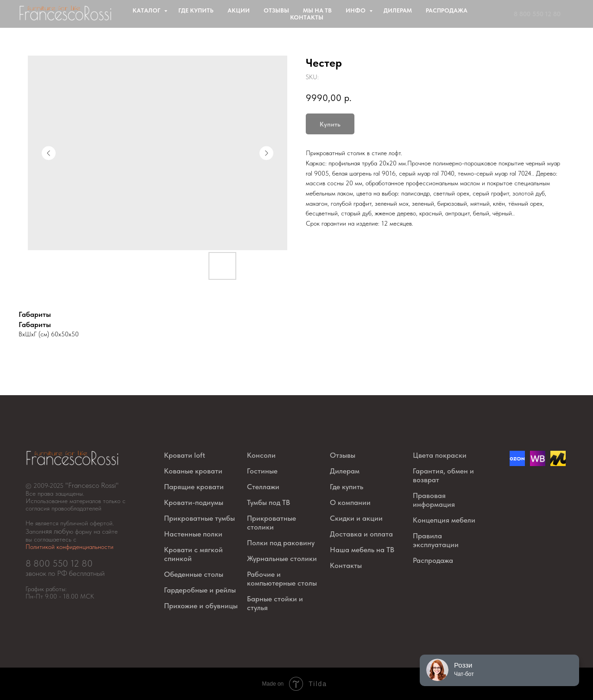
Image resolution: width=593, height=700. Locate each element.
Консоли (261, 455)
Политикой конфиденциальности (69, 547)
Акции (239, 10)
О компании (350, 502)
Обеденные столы (194, 574)
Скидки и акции (356, 518)
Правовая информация (434, 500)
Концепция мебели (444, 520)
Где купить (196, 10)
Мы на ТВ (317, 10)
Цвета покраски (440, 455)
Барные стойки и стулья (275, 603)
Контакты (307, 17)
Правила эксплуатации (436, 540)
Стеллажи (263, 487)
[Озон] (517, 464)
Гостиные (262, 471)
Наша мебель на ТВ (362, 550)
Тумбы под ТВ (268, 502)
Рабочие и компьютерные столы (282, 579)
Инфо (356, 10)
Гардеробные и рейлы (200, 590)
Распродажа (447, 10)
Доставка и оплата (361, 534)
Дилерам (398, 10)
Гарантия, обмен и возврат (443, 475)
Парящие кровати (194, 487)
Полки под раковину (281, 543)
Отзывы (276, 10)
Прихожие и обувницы (201, 606)
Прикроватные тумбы (199, 518)
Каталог (147, 10)
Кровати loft (185, 455)
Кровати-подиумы (194, 502)
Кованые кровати (193, 471)
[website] (538, 464)
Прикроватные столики (271, 523)
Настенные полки (193, 534)
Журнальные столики (282, 558)
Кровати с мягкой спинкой (193, 554)
